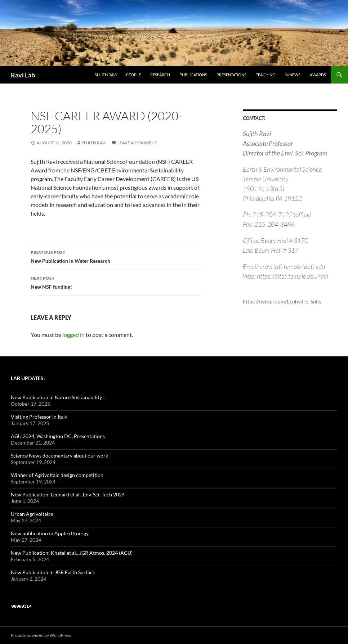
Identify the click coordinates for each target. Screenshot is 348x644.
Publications (193, 75)
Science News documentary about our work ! (61, 456)
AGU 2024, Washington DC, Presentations (58, 436)
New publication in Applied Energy (50, 533)
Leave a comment (137, 143)
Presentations (231, 75)
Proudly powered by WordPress (41, 635)
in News (293, 75)
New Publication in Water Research (116, 256)
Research (160, 75)
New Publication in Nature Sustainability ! (58, 397)
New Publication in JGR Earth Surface (53, 572)
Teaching (266, 75)
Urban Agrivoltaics (32, 514)
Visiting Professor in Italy (39, 417)
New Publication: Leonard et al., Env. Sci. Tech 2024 (68, 494)
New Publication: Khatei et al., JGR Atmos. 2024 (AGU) (72, 553)
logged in (73, 335)
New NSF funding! (116, 282)
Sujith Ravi (106, 75)
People (133, 75)
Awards (318, 75)
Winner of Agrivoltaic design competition (57, 475)
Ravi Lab (23, 75)
